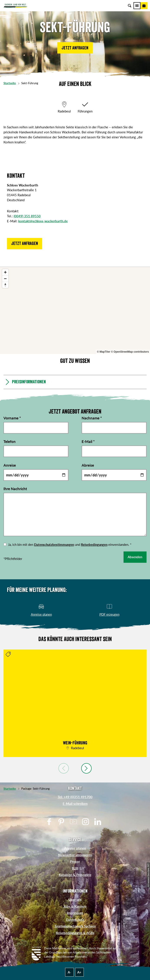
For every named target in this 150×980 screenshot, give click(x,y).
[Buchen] (144, 6)
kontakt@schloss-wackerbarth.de (43, 221)
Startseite (10, 83)
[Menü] (137, 6)
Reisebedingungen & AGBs (75, 933)
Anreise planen (75, 848)
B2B (75, 868)
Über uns (75, 900)
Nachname (92, 418)
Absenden (135, 557)
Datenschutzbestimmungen (54, 544)
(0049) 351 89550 (27, 216)
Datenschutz (75, 920)
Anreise (10, 465)
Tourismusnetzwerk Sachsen (75, 926)
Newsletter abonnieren (75, 855)
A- (69, 972)
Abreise (88, 465)
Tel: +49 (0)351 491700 (75, 797)
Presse (75, 861)
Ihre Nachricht (15, 489)
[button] (75, 48)
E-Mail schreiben (75, 804)
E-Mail (88, 441)
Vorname (12, 418)
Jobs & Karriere (75, 906)
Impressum (75, 913)
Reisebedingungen (94, 544)
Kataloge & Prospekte (75, 875)
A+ (79, 972)
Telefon (10, 441)
